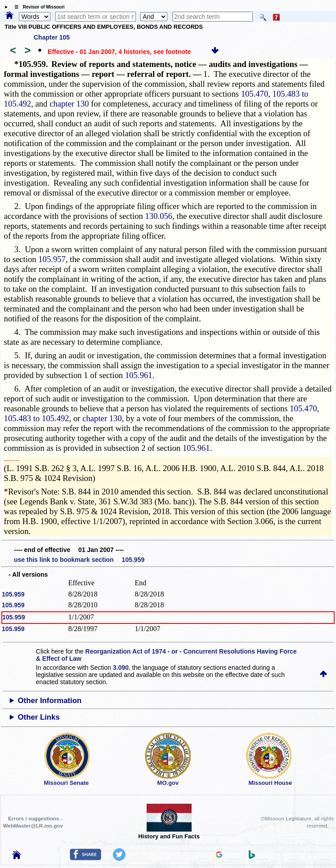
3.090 (121, 668)
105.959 (13, 594)
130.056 (159, 216)
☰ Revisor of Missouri (37, 7)
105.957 (52, 259)
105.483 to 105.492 (37, 418)
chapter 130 (69, 104)
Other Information (50, 701)
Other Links (39, 717)
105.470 (255, 94)
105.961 (139, 375)
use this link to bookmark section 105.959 (79, 560)
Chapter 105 (52, 37)
